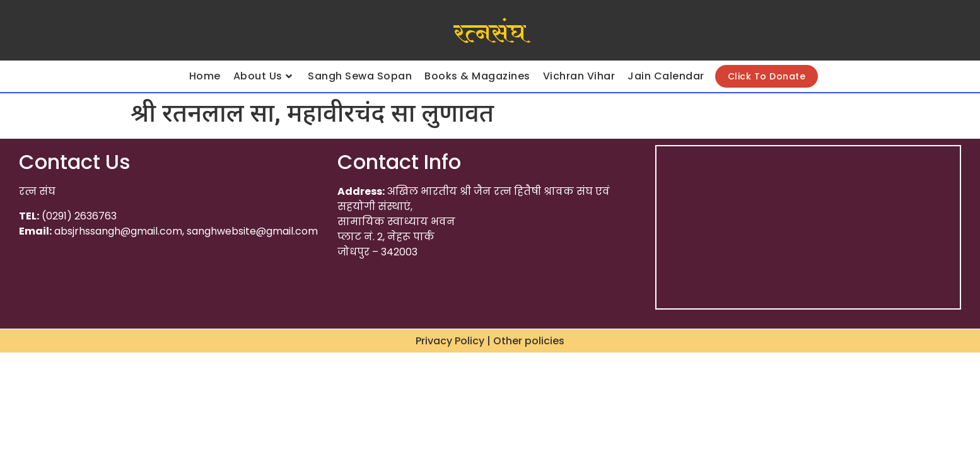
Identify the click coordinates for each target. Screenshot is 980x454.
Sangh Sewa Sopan (360, 76)
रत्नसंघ (490, 33)
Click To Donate (767, 76)
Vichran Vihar (579, 76)
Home (205, 76)
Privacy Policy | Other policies (490, 341)
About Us (263, 76)
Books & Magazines (477, 76)
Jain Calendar (666, 76)
